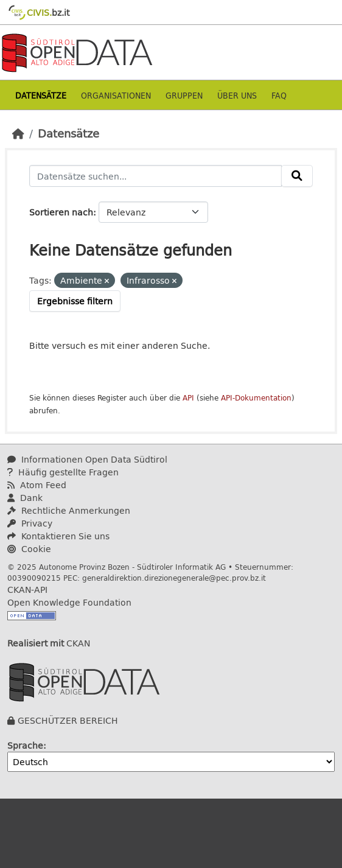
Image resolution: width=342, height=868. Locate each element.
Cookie (29, 549)
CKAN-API (27, 590)
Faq (279, 95)
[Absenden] (297, 176)
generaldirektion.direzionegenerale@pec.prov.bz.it (174, 578)
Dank (25, 498)
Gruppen (184, 95)
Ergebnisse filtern (75, 301)
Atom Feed (37, 485)
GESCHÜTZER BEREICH (68, 720)
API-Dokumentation (256, 398)
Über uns (237, 95)
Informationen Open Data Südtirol (87, 459)
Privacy (30, 523)
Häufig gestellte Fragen (63, 472)
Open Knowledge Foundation (69, 602)
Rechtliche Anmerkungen (69, 510)
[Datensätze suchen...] (155, 176)
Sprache (25, 745)
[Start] (18, 133)
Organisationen (116, 95)
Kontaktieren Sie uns (58, 536)
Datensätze (41, 95)
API (188, 398)
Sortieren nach (61, 212)
